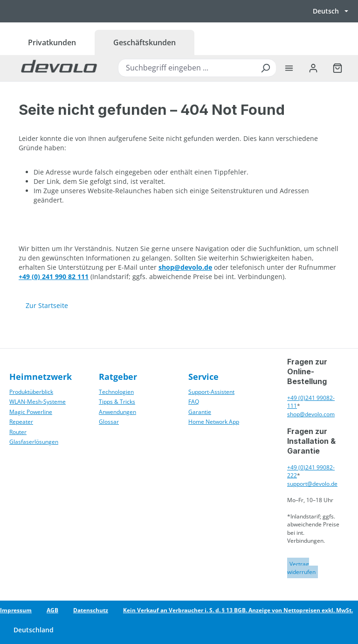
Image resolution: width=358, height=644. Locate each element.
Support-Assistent (211, 392)
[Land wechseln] (33, 630)
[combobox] (197, 68)
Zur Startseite (47, 305)
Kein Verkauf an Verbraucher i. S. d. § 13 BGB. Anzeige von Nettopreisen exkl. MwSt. (238, 610)
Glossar (109, 422)
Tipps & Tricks (117, 402)
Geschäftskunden (145, 42)
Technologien (116, 392)
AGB (52, 610)
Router (18, 432)
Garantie (200, 412)
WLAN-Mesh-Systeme (38, 402)
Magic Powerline (31, 412)
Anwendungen (117, 412)
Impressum (16, 610)
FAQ (194, 402)
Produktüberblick (31, 392)
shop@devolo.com (311, 414)
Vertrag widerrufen (301, 568)
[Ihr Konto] (313, 68)
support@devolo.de (312, 484)
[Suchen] (265, 68)
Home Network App (214, 422)
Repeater (21, 422)
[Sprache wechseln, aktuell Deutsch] (330, 11)
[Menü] (289, 68)
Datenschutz (91, 610)
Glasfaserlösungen (34, 442)
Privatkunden (52, 42)
